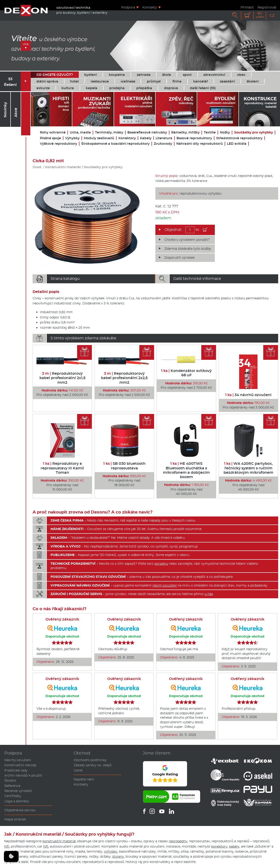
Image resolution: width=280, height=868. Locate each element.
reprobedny (178, 841)
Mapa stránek (15, 819)
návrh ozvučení (165, 585)
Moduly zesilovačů (99, 138)
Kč (260, 15)
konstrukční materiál (59, 841)
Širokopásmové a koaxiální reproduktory (115, 144)
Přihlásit (247, 7)
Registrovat (267, 7)
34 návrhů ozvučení (248, 395)
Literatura (164, 138)
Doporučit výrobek (179, 258)
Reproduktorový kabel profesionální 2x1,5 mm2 (62, 378)
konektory (219, 846)
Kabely (146, 138)
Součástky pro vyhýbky (253, 132)
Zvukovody (163, 144)
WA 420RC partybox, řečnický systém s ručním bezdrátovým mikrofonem (248, 468)
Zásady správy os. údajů (93, 765)
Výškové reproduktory (59, 144)
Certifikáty (13, 796)
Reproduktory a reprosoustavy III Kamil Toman (62, 468)
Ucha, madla (80, 132)
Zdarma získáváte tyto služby (188, 249)
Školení (10, 780)
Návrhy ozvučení (18, 760)
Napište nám (84, 779)
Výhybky (72, 138)
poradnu (161, 564)
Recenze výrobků (18, 791)
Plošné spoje (50, 138)
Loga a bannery (17, 801)
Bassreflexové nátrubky (147, 132)
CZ (272, 16)
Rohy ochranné (53, 132)
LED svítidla (237, 144)
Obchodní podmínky (90, 760)
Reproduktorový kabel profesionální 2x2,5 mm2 (124, 378)
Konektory (127, 138)
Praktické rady (16, 770)
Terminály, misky (109, 132)
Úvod (37, 167)
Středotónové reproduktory (239, 138)
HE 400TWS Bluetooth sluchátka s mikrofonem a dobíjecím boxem (186, 470)
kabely (234, 846)
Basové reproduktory (194, 138)
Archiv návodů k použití (23, 775)
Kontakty (150, 7)
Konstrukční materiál (63, 167)
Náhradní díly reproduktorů (200, 144)
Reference (12, 786)
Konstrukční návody (20, 765)
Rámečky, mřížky (185, 132)
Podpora (128, 7)
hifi (7, 846)
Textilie (210, 132)
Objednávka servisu (20, 810)
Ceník (78, 770)
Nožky (225, 132)
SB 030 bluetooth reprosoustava (124, 466)
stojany (118, 857)
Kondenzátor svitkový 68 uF (186, 373)
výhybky (111, 851)
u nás (209, 594)
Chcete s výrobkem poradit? (187, 240)
